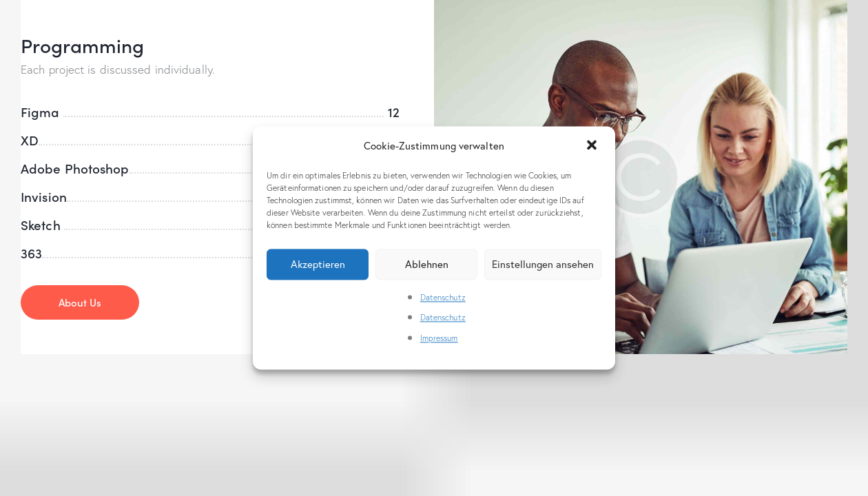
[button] (593, 146)
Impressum (439, 338)
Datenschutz (443, 297)
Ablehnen (427, 264)
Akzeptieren (318, 264)
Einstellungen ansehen (543, 264)
